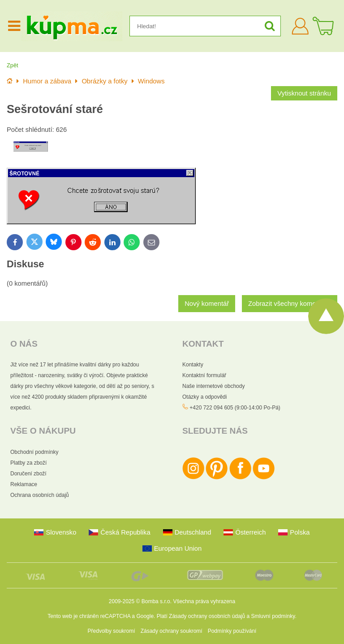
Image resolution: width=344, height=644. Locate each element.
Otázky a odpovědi (204, 397)
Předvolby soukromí (112, 631)
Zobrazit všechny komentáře (290, 304)
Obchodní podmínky (34, 452)
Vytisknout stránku (304, 93)
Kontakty (193, 365)
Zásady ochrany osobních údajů (207, 616)
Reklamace (24, 484)
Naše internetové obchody (213, 386)
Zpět (13, 65)
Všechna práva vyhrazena (204, 601)
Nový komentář (207, 304)
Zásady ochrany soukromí (172, 631)
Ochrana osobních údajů (40, 495)
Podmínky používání (232, 631)
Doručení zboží (28, 474)
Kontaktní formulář (204, 375)
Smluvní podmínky (273, 616)
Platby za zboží (28, 463)
